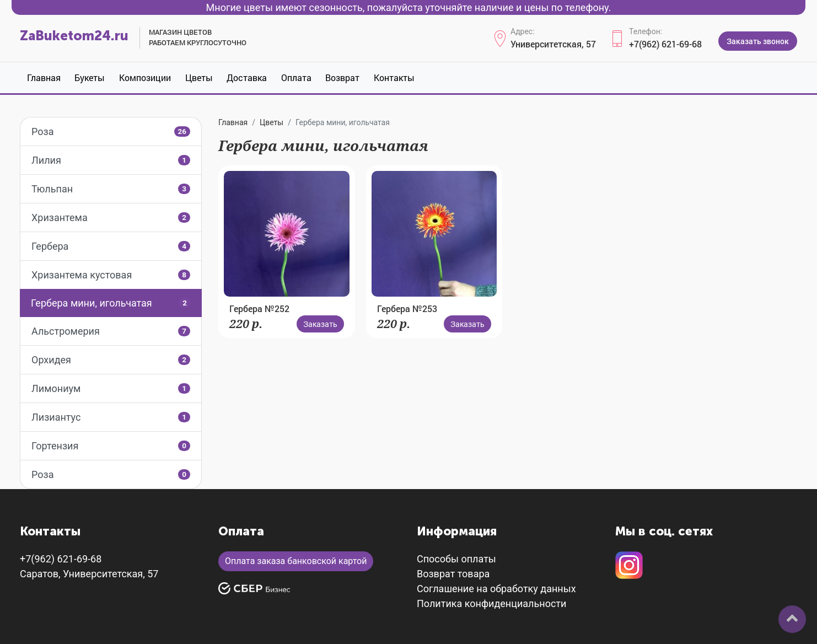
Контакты (394, 77)
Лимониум (111, 388)
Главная (44, 77)
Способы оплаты (456, 559)
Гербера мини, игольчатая (111, 303)
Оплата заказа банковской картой (296, 561)
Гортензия (111, 446)
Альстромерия (111, 331)
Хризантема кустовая (111, 275)
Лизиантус (111, 417)
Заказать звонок (758, 41)
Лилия (111, 160)
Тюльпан (111, 189)
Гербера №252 (259, 308)
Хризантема (111, 218)
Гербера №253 (407, 308)
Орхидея (111, 360)
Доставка (247, 77)
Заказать (320, 324)
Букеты (90, 77)
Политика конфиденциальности (491, 603)
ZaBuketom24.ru (74, 36)
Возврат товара (453, 574)
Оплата (296, 77)
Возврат (342, 77)
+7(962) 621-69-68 (665, 44)
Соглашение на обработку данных (496, 589)
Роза (111, 132)
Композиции (145, 77)
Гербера (111, 246)
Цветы (199, 77)
